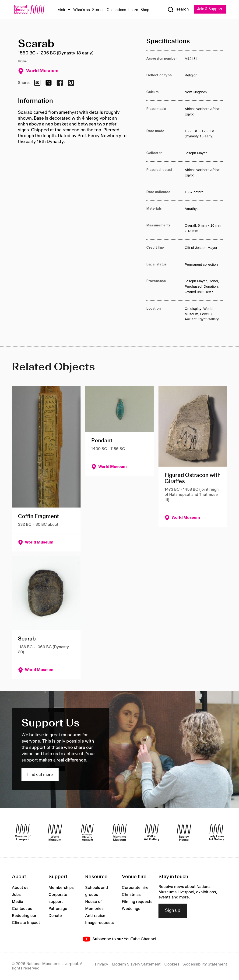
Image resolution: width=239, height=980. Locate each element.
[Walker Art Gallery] (152, 833)
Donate (55, 916)
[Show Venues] (69, 10)
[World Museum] (55, 833)
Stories (98, 10)
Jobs (16, 895)
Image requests (100, 923)
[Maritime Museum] (119, 833)
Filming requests (137, 902)
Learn (133, 10)
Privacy (102, 965)
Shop (145, 10)
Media (18, 902)
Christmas (131, 895)
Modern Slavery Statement (136, 965)
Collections (116, 10)
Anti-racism (96, 916)
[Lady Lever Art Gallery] (216, 833)
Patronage (58, 909)
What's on (82, 10)
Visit (62, 10)
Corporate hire (135, 888)
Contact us (22, 909)
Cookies (172, 965)
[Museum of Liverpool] (23, 833)
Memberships (61, 888)
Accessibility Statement (205, 965)
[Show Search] (178, 10)
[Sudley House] (184, 833)
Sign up (173, 911)
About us (20, 888)
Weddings (131, 909)
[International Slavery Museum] (87, 833)
